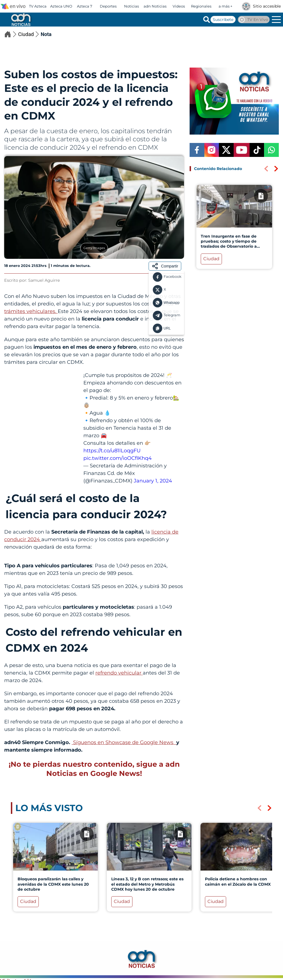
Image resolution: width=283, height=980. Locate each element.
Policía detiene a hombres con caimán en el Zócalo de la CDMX (238, 882)
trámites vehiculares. (31, 311)
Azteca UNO (61, 6)
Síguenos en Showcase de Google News (124, 742)
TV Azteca (38, 6)
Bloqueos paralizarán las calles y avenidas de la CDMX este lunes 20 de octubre (53, 884)
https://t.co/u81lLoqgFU (112, 451)
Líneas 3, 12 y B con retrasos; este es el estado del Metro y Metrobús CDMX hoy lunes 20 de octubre (147, 884)
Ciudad (29, 34)
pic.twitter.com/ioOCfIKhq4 (118, 458)
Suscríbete (223, 20)
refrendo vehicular (119, 673)
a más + (225, 6)
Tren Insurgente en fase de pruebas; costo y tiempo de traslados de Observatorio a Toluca (229, 244)
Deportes (108, 6)
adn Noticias (155, 6)
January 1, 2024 (153, 481)
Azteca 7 (85, 6)
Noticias (131, 6)
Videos (179, 6)
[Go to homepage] (20, 20)
